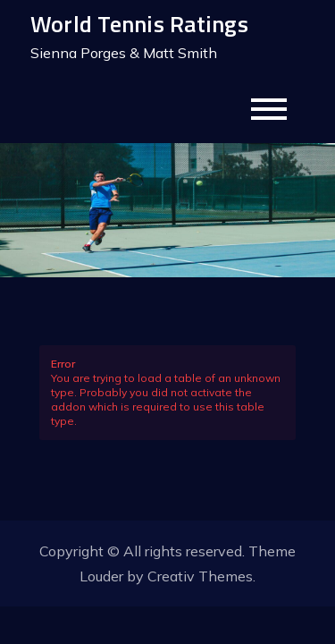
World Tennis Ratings (139, 24)
